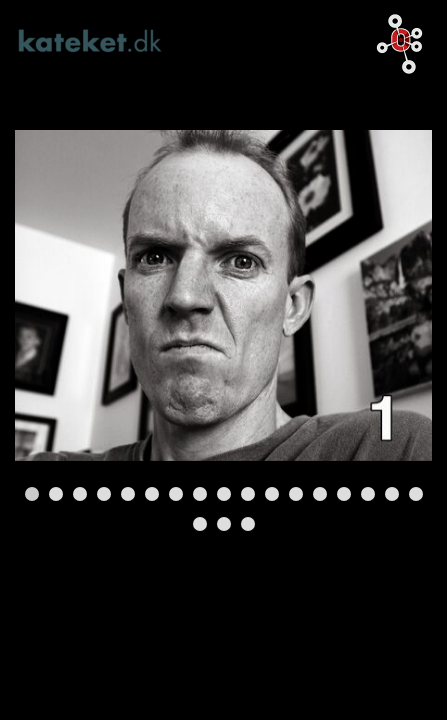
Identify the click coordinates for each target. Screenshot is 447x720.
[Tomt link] (223, 295)
